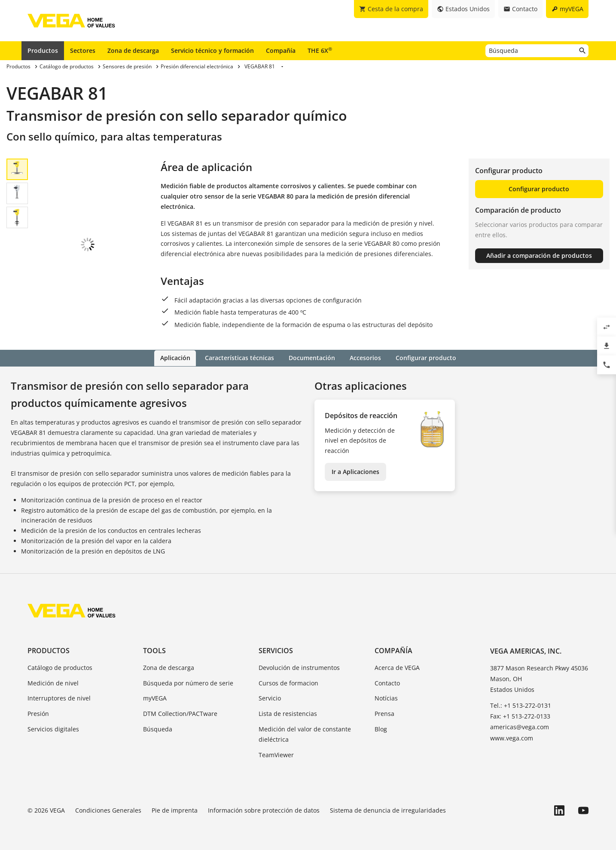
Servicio (270, 698)
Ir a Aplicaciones (355, 471)
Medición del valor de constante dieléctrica (305, 734)
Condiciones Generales (108, 810)
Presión (38, 713)
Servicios (276, 650)
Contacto (387, 683)
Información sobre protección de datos (264, 810)
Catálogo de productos (60, 667)
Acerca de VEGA (397, 667)
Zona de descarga (133, 50)
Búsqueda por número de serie (188, 683)
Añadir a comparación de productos (539, 255)
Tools (154, 650)
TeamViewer (276, 754)
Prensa (384, 713)
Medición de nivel (53, 683)
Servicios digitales (53, 729)
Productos (43, 50)
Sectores (83, 50)
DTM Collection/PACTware (180, 713)
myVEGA (155, 698)
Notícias (386, 698)
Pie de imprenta (175, 810)
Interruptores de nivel (59, 698)
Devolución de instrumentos (299, 667)
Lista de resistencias (288, 713)
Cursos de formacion (288, 683)
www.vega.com (512, 738)
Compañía (281, 50)
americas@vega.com (520, 727)
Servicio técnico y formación (212, 50)
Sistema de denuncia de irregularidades (388, 810)
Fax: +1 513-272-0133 (520, 716)
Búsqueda (158, 729)
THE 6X (320, 50)
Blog (381, 729)
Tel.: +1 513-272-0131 (521, 705)
